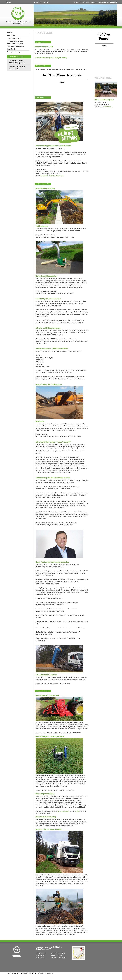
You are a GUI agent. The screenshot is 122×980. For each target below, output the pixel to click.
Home (9, 2)
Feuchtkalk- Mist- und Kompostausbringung (15, 42)
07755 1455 (44, 176)
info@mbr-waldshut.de (100, 2)
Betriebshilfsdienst (14, 38)
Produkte (10, 33)
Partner (46, 2)
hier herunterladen (63, 811)
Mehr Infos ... (109, 107)
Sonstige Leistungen (14, 52)
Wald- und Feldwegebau (15, 46)
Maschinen (11, 35)
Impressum (50, 973)
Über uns (38, 2)
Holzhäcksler (11, 49)
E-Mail (77, 811)
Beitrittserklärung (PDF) (16, 57)
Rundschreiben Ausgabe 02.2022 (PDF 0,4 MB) (51, 58)
